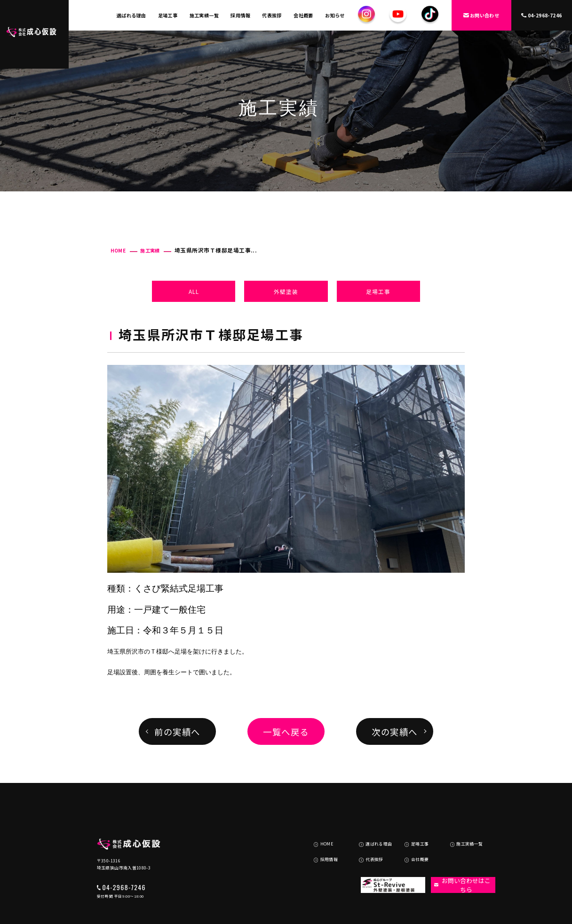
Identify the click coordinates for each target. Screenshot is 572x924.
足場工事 (168, 15)
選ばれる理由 (131, 15)
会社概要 (303, 15)
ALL (194, 291)
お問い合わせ (481, 15)
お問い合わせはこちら (458, 850)
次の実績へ (394, 732)
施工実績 (150, 250)
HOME (118, 250)
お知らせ (335, 15)
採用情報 (240, 15)
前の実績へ (177, 732)
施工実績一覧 (204, 15)
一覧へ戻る (286, 732)
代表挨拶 (272, 15)
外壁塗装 (286, 291)
